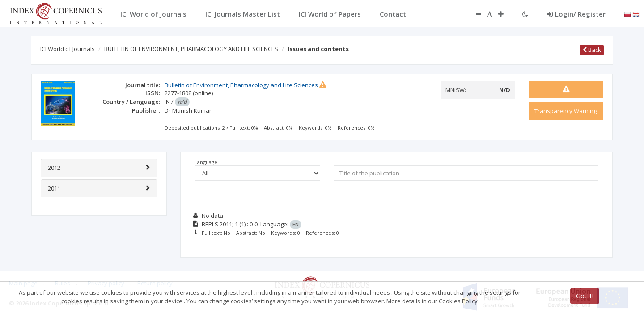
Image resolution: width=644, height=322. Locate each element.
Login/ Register (576, 14)
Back (592, 50)
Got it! (585, 296)
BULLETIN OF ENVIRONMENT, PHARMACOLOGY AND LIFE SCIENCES (191, 49)
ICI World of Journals (68, 49)
